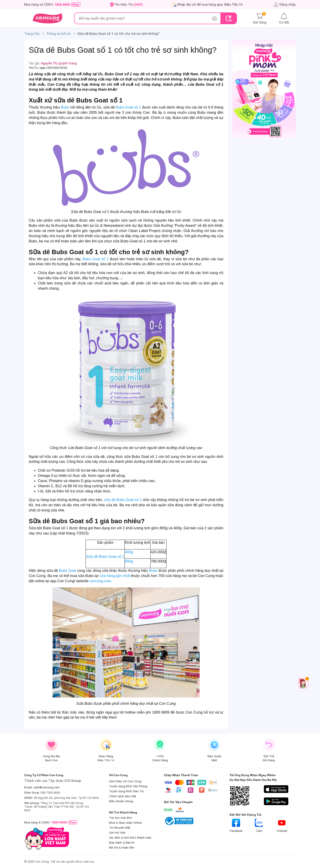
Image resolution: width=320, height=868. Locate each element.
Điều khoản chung (121, 801)
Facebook (236, 826)
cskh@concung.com (46, 787)
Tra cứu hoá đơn (121, 818)
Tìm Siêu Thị (128, 4)
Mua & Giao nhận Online (125, 823)
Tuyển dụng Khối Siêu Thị (126, 791)
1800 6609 (62, 5)
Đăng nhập (285, 5)
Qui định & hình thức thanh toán (130, 838)
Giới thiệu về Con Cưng (125, 781)
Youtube (282, 826)
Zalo (259, 826)
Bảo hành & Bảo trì (122, 843)
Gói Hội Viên (117, 833)
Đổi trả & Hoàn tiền (122, 848)
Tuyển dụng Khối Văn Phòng (128, 786)
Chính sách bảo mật (123, 796)
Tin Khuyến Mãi (120, 828)
